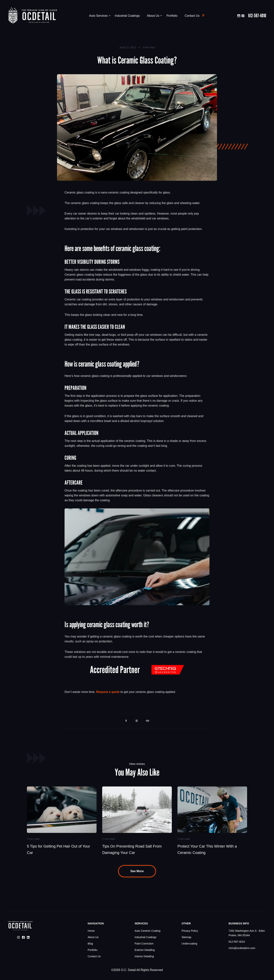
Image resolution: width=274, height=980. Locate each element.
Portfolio (172, 16)
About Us (155, 16)
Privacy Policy (190, 931)
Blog (90, 944)
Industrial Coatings (127, 16)
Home (91, 931)
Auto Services (100, 16)
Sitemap (186, 937)
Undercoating (189, 944)
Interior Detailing (144, 956)
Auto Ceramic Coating (147, 931)
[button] (126, 721)
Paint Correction (144, 944)
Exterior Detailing (145, 950)
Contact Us (192, 16)
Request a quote (108, 692)
